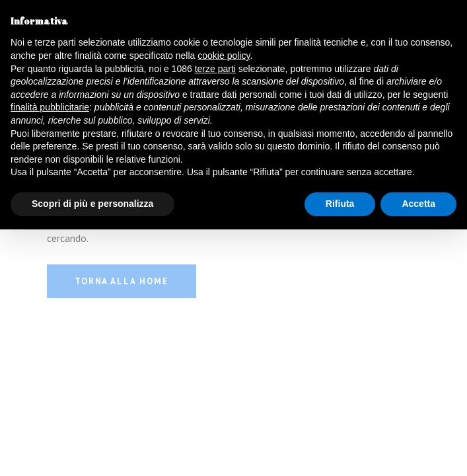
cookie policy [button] (224, 56)
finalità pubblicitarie (50, 107)
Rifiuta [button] (340, 204)
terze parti (215, 69)
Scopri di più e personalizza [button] (92, 204)
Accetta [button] (418, 204)
